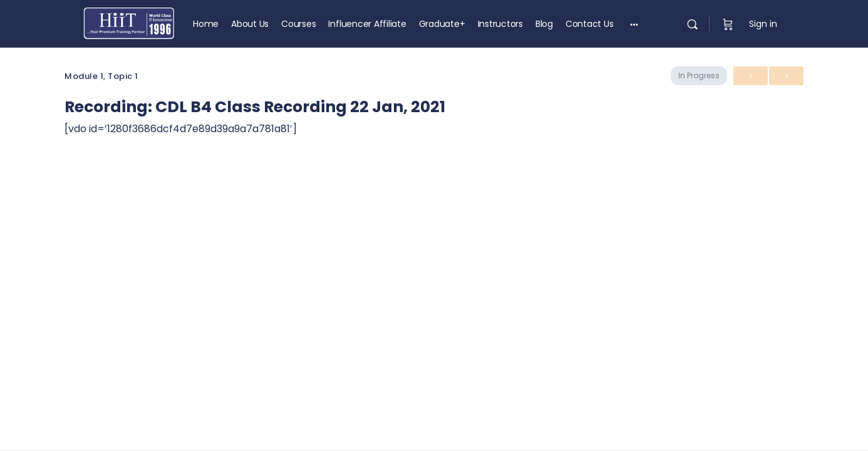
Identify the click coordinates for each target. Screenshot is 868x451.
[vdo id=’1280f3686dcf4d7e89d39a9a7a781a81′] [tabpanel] (181, 129)
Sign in (763, 24)
